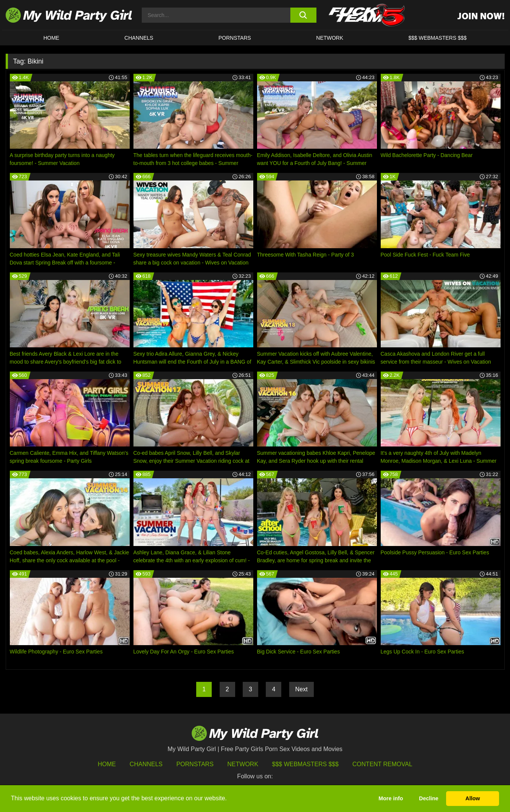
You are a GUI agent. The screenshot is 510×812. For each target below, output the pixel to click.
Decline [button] (429, 798)
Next (302, 689)
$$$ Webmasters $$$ (305, 764)
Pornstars (235, 38)
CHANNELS (139, 38)
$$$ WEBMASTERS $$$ (437, 38)
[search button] (303, 15)
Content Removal (382, 764)
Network (330, 38)
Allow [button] (473, 798)
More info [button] (391, 798)
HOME (51, 38)
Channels (146, 764)
